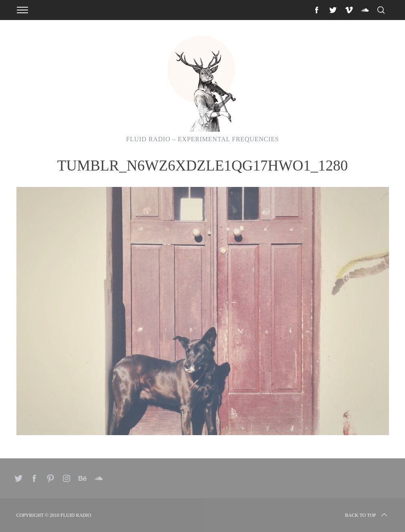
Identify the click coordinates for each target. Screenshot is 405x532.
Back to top (367, 515)
